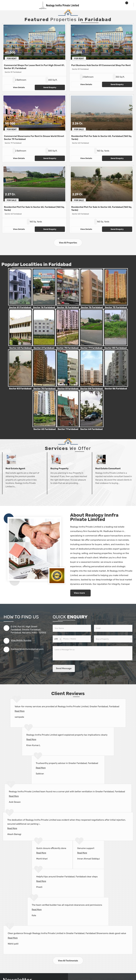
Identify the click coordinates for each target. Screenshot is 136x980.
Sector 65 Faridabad (45, 429)
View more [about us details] (79, 593)
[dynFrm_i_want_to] (113, 639)
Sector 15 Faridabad (68, 307)
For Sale (79, 130)
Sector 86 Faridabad (116, 389)
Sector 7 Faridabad (68, 429)
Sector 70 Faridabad (44, 389)
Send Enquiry (50, 87)
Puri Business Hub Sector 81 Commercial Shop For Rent (101, 65)
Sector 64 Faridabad (91, 429)
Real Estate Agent (15, 469)
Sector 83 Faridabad (20, 389)
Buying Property (59, 469)
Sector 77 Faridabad (91, 348)
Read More (20, 711)
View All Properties (68, 243)
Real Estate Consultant (108, 469)
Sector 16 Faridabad (44, 307)
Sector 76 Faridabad (92, 307)
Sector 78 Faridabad (67, 348)
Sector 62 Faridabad (20, 348)
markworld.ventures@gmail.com (27, 649)
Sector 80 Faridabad (116, 348)
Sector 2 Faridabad (44, 348)
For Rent (12, 59)
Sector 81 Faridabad (20, 307)
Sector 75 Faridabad (116, 307)
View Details (19, 87)
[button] (21, 640)
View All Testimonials (68, 961)
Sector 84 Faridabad (91, 389)
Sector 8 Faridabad (68, 389)
